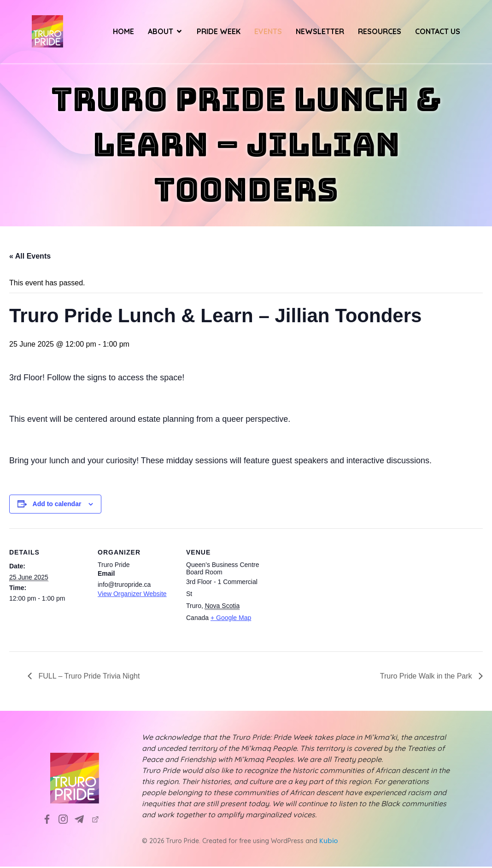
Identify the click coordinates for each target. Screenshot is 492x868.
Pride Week (219, 32)
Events (268, 32)
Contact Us (438, 32)
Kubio (329, 842)
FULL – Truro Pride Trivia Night (88, 677)
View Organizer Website (132, 595)
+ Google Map (231, 619)
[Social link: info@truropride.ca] (83, 820)
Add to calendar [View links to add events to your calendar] (57, 505)
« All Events (30, 257)
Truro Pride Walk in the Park (427, 677)
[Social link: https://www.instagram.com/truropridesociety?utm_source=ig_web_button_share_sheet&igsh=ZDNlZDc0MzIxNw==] (67, 820)
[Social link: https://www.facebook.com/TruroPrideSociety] (50, 820)
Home (123, 32)
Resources (380, 32)
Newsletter (320, 32)
